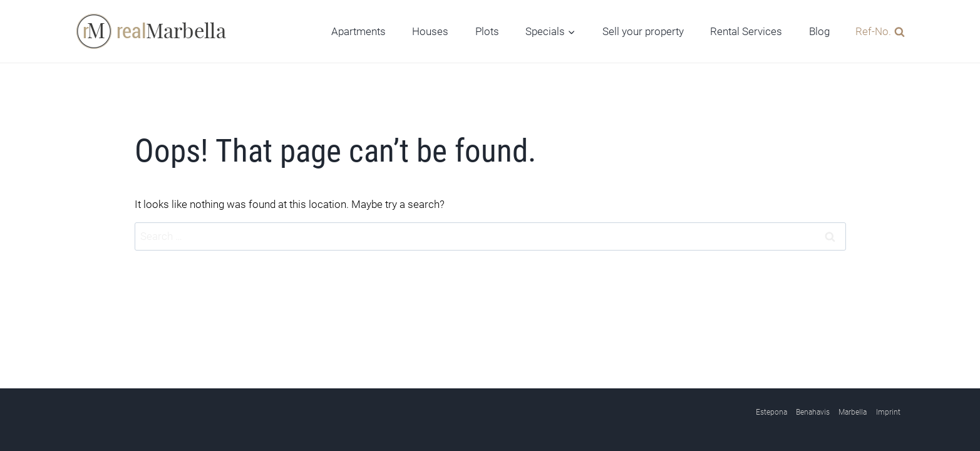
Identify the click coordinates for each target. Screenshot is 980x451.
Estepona (771, 412)
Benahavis (813, 412)
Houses (430, 31)
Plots (487, 31)
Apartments (358, 31)
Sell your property (643, 31)
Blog (819, 31)
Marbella (853, 412)
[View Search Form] (877, 31)
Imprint (888, 412)
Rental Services (746, 31)
